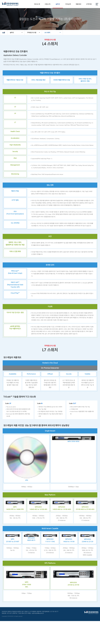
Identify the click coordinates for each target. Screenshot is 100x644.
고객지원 (89, 4)
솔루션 (58, 4)
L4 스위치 (47, 33)
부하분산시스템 (32, 33)
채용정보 (78, 4)
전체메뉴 (97, 4)
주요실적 (68, 4)
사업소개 (47, 4)
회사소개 (37, 4)
